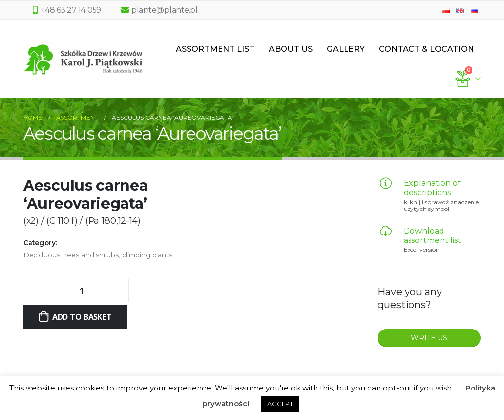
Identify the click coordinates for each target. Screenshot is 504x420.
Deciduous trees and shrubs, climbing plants (98, 255)
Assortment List (215, 49)
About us (291, 49)
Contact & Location (426, 49)
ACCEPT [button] (280, 404)
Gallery (346, 49)
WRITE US (429, 338)
